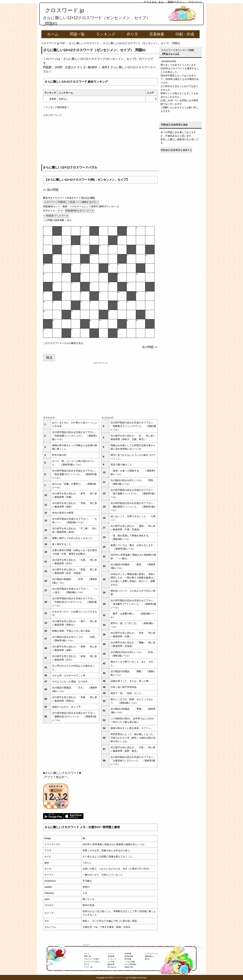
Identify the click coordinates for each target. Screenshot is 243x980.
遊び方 (147, 959)
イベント (111, 954)
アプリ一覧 (88, 967)
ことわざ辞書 (130, 962)
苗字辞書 (128, 959)
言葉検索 (157, 34)
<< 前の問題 (51, 190)
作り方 (132, 34)
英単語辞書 (129, 956)
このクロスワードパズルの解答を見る (63, 343)
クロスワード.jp (65, 10)
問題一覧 (77, 34)
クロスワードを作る (92, 962)
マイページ (195, 2)
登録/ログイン (176, 2)
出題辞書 (128, 954)
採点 (49, 357)
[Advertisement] (100, 141)
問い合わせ (112, 967)
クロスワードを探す (92, 959)
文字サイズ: (50, 211)
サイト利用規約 (130, 964)
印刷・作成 (185, 34)
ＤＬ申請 (111, 962)
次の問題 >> (150, 347)
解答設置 (111, 964)
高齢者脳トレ (150, 956)
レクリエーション (152, 954)
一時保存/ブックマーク (56, 216)
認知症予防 (129, 967)
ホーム (53, 34)
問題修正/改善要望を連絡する (176, 150)
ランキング (106, 34)
